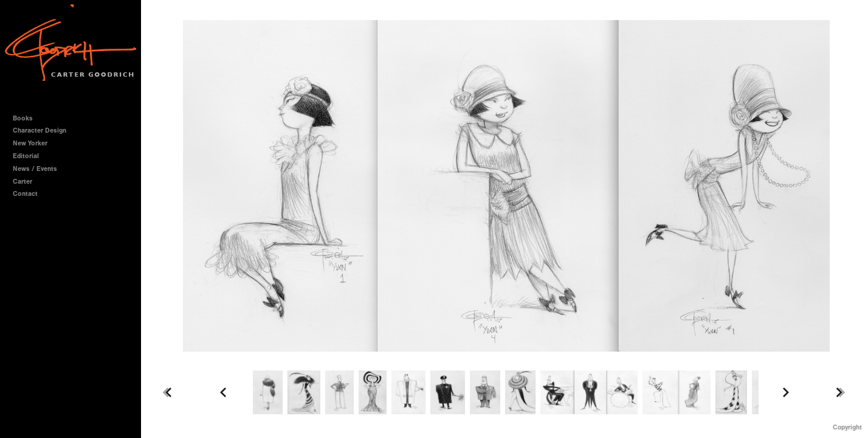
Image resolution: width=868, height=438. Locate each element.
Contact (25, 194)
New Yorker (30, 143)
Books (27, 118)
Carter (22, 182)
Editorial (26, 156)
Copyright (847, 427)
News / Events (35, 169)
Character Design (44, 130)
